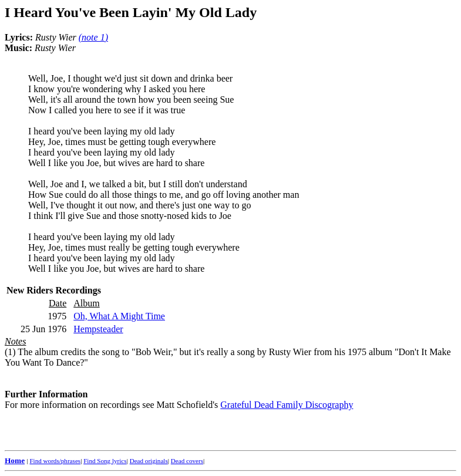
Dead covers (187, 461)
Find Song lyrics (105, 461)
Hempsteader (98, 329)
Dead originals (149, 461)
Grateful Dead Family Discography (287, 405)
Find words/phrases (55, 461)
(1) (10, 352)
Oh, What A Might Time (119, 316)
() (93, 37)
